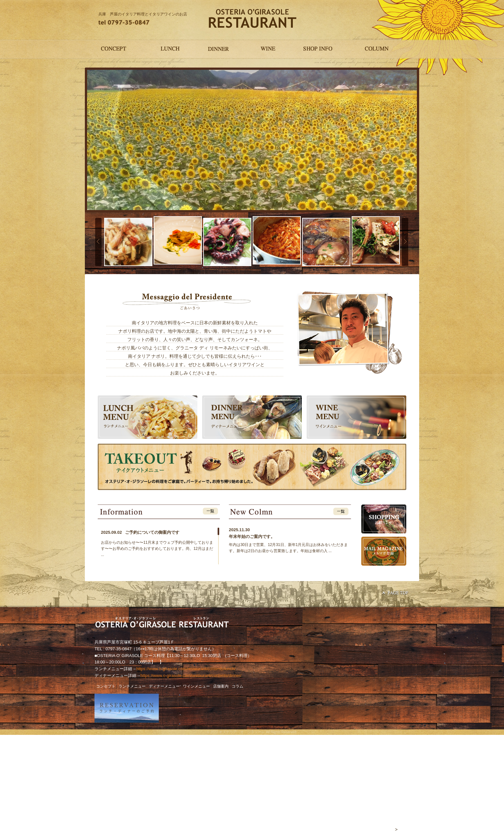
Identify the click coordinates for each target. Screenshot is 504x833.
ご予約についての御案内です (140, 532)
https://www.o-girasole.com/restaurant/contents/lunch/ (186, 669)
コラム (238, 686)
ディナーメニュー (164, 686)
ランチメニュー (132, 686)
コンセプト (106, 686)
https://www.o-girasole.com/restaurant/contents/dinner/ (191, 676)
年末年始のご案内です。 (252, 537)
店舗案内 (221, 686)
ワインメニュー (196, 686)
